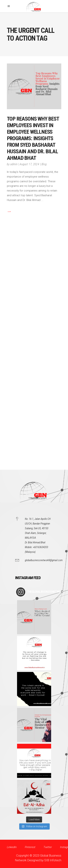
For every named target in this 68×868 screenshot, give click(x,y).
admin (14, 164)
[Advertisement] (34, 353)
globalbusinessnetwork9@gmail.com (44, 560)
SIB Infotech (53, 860)
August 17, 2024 (29, 164)
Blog (44, 164)
